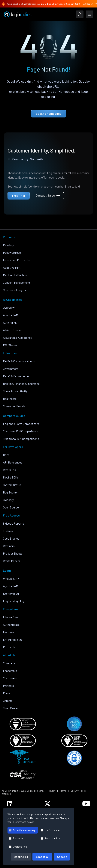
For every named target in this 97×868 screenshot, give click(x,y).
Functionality (50, 838)
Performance (50, 830)
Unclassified (18, 847)
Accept (62, 857)
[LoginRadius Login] (80, 14)
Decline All (21, 857)
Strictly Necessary (22, 830)
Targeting (17, 838)
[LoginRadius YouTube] (86, 804)
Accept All (42, 857)
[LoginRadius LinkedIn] (10, 804)
